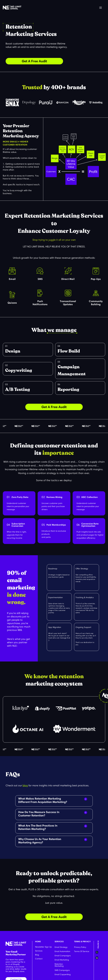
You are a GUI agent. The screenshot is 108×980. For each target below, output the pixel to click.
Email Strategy (61, 947)
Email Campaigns (63, 956)
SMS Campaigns (62, 970)
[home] (12, 8)
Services (39, 951)
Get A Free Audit (34, 61)
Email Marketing (62, 960)
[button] (101, 8)
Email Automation (62, 951)
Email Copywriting (63, 974)
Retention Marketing (59, 965)
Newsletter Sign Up (43, 947)
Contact (39, 959)
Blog (37, 955)
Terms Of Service (82, 951)
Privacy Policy (80, 947)
